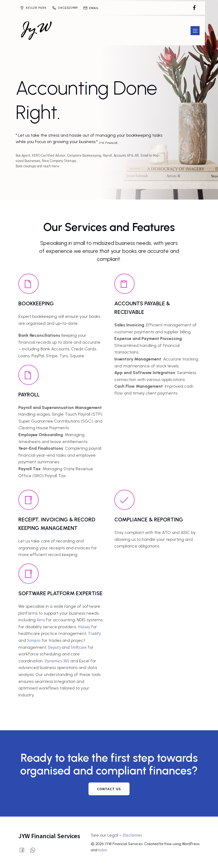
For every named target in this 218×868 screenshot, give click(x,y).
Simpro (34, 640)
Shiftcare (79, 647)
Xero (41, 620)
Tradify (94, 633)
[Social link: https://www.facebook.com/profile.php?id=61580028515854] (194, 8)
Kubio (103, 850)
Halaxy (84, 627)
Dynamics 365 (57, 661)
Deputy (55, 647)
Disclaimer (133, 835)
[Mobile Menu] (195, 31)
